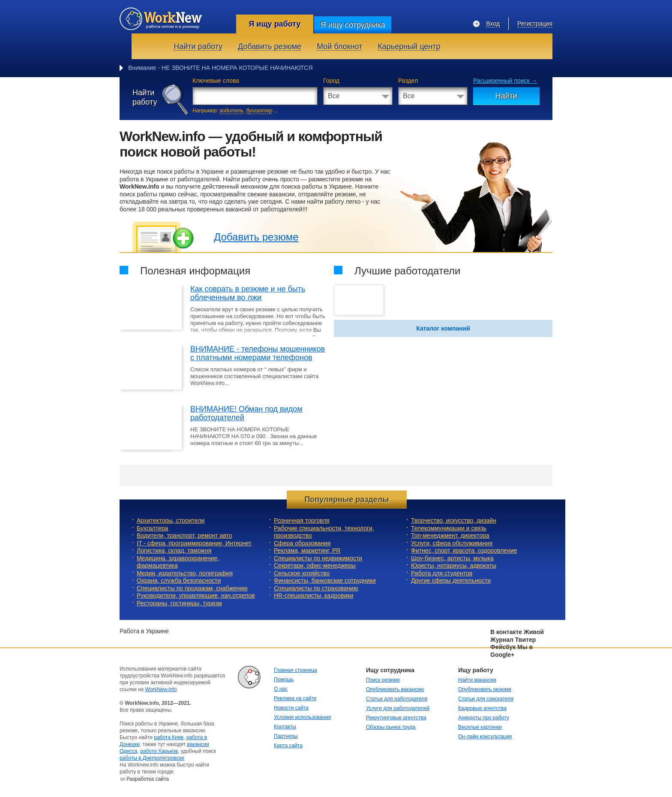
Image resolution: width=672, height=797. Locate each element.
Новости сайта (291, 708)
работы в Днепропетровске (152, 758)
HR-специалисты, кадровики (313, 595)
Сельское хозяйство (302, 573)
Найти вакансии (477, 680)
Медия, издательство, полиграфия (185, 573)
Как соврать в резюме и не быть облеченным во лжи (248, 293)
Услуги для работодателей (398, 708)
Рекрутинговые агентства (396, 718)
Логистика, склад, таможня (174, 550)
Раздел (408, 81)
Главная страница (295, 670)
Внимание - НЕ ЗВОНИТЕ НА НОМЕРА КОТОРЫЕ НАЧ (205, 68)
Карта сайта (288, 746)
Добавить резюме (256, 237)
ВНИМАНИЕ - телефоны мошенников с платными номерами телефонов (258, 353)
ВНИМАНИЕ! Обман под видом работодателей (246, 413)
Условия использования (302, 717)
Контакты (285, 727)
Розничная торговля (302, 520)
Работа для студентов (442, 573)
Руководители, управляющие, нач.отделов (196, 595)
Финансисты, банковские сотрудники (325, 580)
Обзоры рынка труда (391, 727)
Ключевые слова (216, 81)
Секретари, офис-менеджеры (315, 565)
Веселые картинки (480, 727)
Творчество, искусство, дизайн (454, 520)
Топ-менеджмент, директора (450, 535)
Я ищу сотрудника (352, 25)
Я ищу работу (274, 24)
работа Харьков (159, 751)
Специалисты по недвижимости (318, 558)
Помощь (284, 680)
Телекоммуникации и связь (449, 528)
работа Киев (169, 737)
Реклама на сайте (295, 698)
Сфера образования (302, 543)
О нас (281, 689)
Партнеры (286, 736)
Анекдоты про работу (484, 718)
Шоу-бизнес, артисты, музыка (452, 558)
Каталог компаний (443, 328)
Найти (506, 96)
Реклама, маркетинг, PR (307, 550)
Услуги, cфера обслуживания (452, 543)
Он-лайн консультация (485, 737)
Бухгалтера (152, 528)
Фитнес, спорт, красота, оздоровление (464, 550)
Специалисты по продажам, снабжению (192, 588)
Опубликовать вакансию (395, 689)
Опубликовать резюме (485, 689)
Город (331, 81)
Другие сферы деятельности (451, 580)
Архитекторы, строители (171, 520)
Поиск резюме (383, 680)
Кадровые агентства (482, 708)
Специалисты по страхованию (316, 588)
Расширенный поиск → (505, 81)
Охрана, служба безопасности (179, 580)
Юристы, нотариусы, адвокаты (454, 565)
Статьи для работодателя (397, 699)
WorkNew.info (161, 689)
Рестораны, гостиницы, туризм (179, 603)
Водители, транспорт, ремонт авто (184, 535)
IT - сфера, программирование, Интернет (194, 543)
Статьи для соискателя (486, 699)
